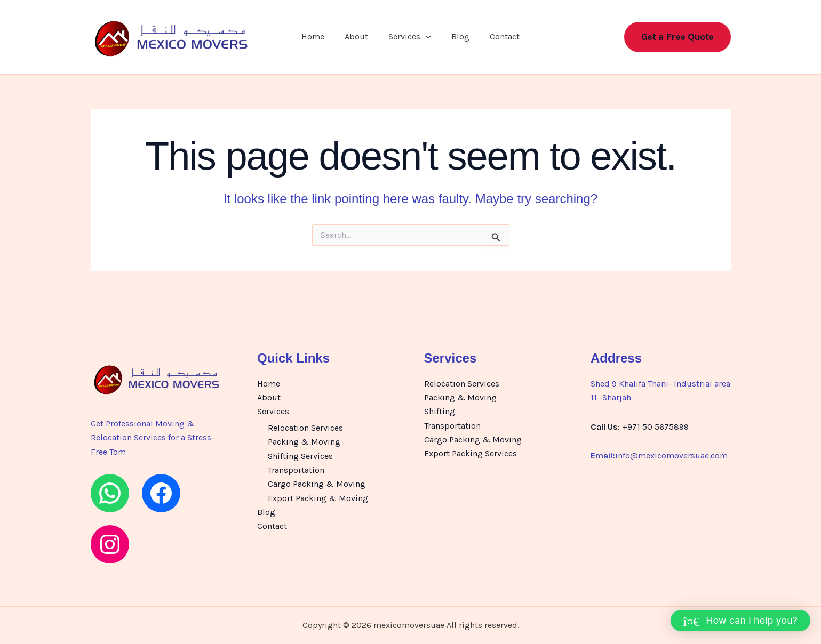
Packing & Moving (304, 442)
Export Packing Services (471, 454)
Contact (498, 38)
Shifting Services (300, 456)
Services (410, 38)
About (360, 38)
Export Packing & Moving (318, 498)
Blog (457, 38)
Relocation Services (305, 428)
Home (319, 38)
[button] (426, 38)
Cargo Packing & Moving (317, 484)
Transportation (296, 470)
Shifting (440, 412)
